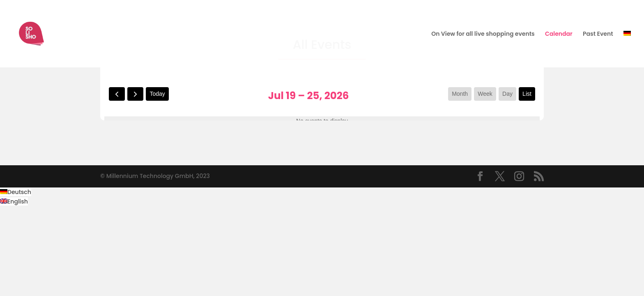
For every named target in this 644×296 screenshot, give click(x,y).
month (460, 94)
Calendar (559, 34)
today (157, 94)
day (507, 94)
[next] (135, 94)
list (527, 94)
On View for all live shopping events (483, 34)
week (485, 94)
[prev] (117, 94)
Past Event (598, 34)
